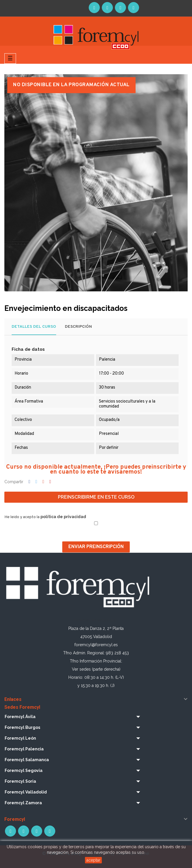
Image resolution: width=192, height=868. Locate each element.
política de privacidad (63, 517)
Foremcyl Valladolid (26, 792)
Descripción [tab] (78, 327)
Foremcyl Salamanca (27, 760)
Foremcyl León (20, 738)
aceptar (93, 860)
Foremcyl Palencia (24, 749)
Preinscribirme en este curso (96, 497)
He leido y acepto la (45, 517)
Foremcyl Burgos (22, 727)
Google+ (43, 482)
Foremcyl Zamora (23, 803)
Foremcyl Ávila (20, 717)
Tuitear (36, 482)
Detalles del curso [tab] (34, 327)
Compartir (29, 482)
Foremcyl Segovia (24, 770)
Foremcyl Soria (20, 781)
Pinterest (50, 482)
